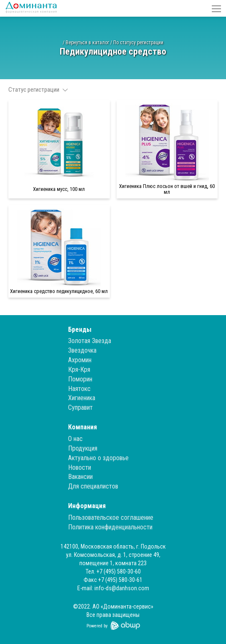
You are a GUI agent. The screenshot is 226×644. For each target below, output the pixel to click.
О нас (75, 439)
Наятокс (79, 389)
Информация (87, 506)
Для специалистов (93, 486)
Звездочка (82, 350)
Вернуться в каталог (87, 43)
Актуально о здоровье (98, 458)
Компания (83, 427)
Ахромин (80, 360)
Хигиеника (82, 398)
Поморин (80, 379)
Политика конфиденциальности (110, 527)
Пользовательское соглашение (111, 517)
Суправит (80, 407)
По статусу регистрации (138, 43)
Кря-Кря (79, 370)
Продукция (83, 448)
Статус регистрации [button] (38, 90)
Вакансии (80, 477)
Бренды (80, 330)
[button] (216, 8)
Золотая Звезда (90, 341)
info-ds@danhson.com (122, 588)
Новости (80, 467)
